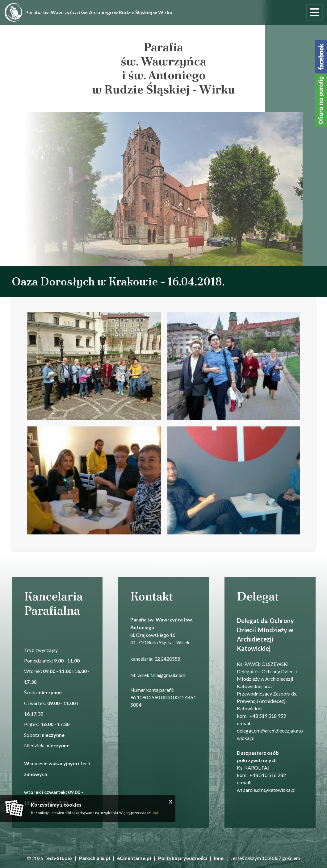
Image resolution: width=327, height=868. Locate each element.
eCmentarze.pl (134, 858)
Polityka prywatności (182, 858)
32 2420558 (167, 659)
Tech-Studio (58, 858)
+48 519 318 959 (268, 716)
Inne (219, 858)
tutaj (154, 813)
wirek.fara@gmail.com (161, 675)
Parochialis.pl (94, 858)
